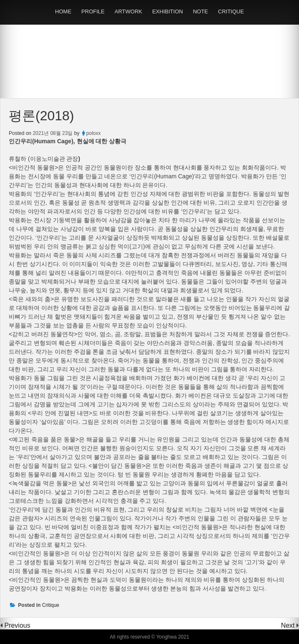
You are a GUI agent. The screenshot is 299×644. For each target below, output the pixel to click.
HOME (63, 11)
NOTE (201, 11)
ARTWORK (128, 11)
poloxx (94, 133)
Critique (51, 605)
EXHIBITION (168, 11)
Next (289, 625)
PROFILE (93, 11)
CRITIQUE (231, 11)
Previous (17, 625)
